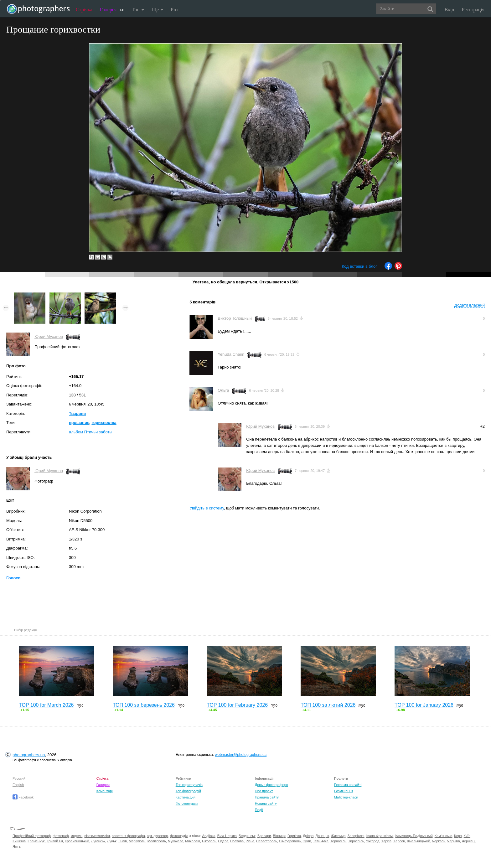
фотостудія (179, 836)
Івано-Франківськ (380, 836)
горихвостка (104, 423)
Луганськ (98, 841)
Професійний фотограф (32, 836)
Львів (123, 841)
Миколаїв (193, 841)
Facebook (23, 797)
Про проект (264, 791)
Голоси (13, 578)
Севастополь (266, 841)
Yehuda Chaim (231, 354)
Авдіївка (209, 836)
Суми (307, 841)
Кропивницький (77, 841)
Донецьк (322, 836)
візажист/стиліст (97, 836)
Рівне (250, 841)
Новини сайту (266, 803)
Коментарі (105, 791)
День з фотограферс (271, 785)
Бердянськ (247, 836)
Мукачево (176, 841)
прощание (79, 423)
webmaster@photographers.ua (241, 755)
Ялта (16, 846)
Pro (174, 10)
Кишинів (19, 841)
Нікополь (209, 841)
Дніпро (308, 836)
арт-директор (158, 836)
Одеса (223, 841)
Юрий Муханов (49, 336)
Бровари (264, 836)
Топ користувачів (189, 785)
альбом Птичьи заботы (91, 432)
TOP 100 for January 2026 (424, 705)
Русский (19, 778)
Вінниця (279, 836)
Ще (157, 10)
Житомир (338, 836)
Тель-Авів (320, 841)
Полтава (237, 841)
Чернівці (469, 841)
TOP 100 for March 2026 (46, 705)
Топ (138, 10)
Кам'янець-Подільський (414, 836)
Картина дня (186, 797)
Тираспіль (356, 841)
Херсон (399, 841)
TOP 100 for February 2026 (237, 705)
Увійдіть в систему (207, 508)
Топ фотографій (188, 791)
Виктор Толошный (235, 318)
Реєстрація (473, 10)
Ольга (223, 390)
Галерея (112, 10)
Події (259, 810)
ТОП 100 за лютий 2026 (328, 705)
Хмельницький (418, 841)
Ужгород (373, 841)
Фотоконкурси (187, 803)
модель (77, 836)
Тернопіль (338, 841)
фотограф (61, 836)
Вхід (450, 10)
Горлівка (294, 836)
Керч (458, 836)
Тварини (77, 413)
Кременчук (36, 841)
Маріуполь (137, 841)
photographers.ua (29, 755)
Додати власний (470, 305)
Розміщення (344, 791)
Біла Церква (227, 836)
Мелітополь (157, 841)
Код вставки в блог (359, 266)
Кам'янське (444, 836)
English (18, 785)
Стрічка (84, 10)
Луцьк (112, 841)
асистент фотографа (128, 836)
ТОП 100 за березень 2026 (144, 705)
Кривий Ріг (55, 841)
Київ (467, 836)
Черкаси (439, 841)
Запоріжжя (356, 836)
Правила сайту (267, 797)
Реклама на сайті (348, 785)
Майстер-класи (346, 797)
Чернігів (453, 841)
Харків (386, 841)
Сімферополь (290, 841)
